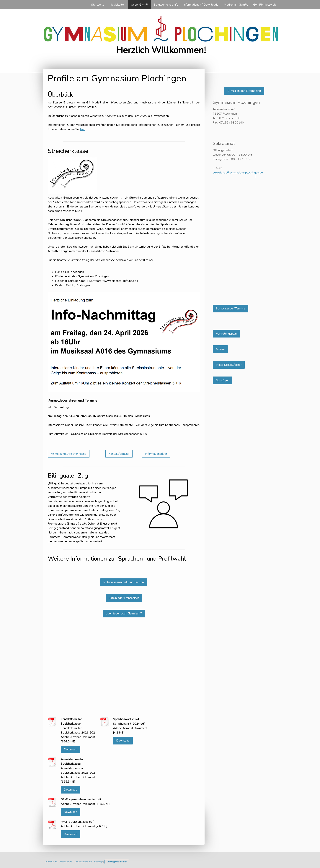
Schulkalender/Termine (231, 309)
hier (83, 129)
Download (71, 749)
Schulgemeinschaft (166, 5)
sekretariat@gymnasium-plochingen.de (238, 173)
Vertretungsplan (226, 334)
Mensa (220, 349)
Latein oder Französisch (124, 598)
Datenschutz (66, 862)
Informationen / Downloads (201, 5)
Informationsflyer (156, 454)
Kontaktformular (119, 454)
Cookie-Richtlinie (83, 862)
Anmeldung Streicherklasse (69, 454)
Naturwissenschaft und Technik (124, 582)
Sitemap (98, 862)
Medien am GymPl (236, 5)
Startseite (98, 5)
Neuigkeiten (117, 5)
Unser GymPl (139, 5)
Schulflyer (222, 380)
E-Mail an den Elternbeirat (244, 91)
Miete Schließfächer (229, 365)
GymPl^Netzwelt (265, 5)
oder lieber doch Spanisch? (124, 613)
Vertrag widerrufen (117, 862)
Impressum (51, 862)
